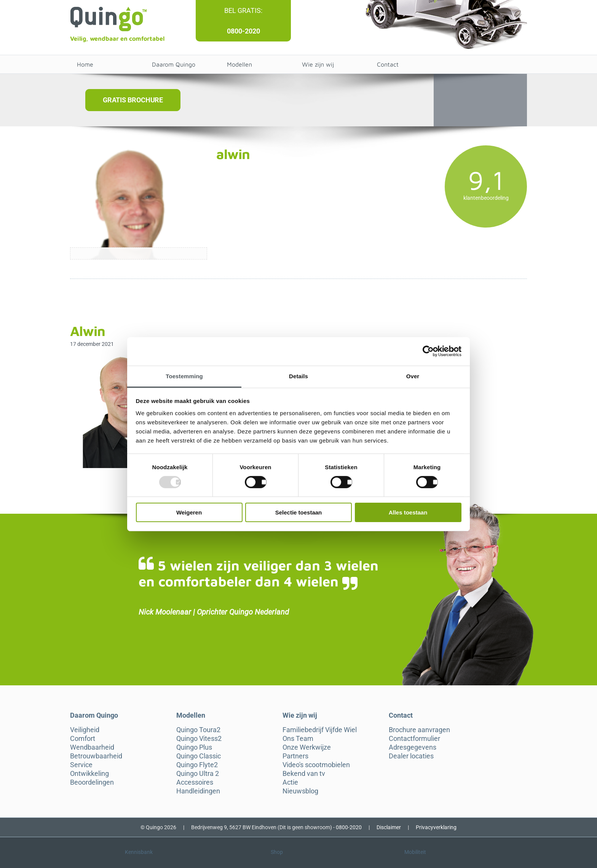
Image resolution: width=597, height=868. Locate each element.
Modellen (239, 64)
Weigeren (189, 512)
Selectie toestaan (299, 512)
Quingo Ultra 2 (198, 774)
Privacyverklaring (436, 827)
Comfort (83, 739)
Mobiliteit (415, 852)
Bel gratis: (243, 10)
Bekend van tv (304, 774)
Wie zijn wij (318, 64)
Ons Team (298, 739)
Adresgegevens (413, 747)
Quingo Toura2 (198, 730)
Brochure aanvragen (419, 730)
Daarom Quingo (174, 64)
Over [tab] (413, 376)
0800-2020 (243, 31)
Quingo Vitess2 (199, 739)
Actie (290, 782)
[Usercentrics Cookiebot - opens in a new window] (428, 351)
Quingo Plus (194, 747)
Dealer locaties (411, 756)
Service (81, 765)
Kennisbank (139, 852)
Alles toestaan (408, 512)
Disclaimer (389, 827)
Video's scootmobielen (316, 765)
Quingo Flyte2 (197, 765)
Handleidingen (198, 791)
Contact (388, 64)
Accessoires (195, 782)
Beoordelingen (92, 782)
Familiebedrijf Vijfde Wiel (320, 730)
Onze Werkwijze (307, 747)
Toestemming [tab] (184, 376)
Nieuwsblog (300, 791)
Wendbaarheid (92, 747)
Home (85, 64)
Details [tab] (298, 376)
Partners (295, 756)
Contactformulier (414, 739)
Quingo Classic (199, 756)
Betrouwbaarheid (96, 756)
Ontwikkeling (89, 774)
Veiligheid (85, 730)
